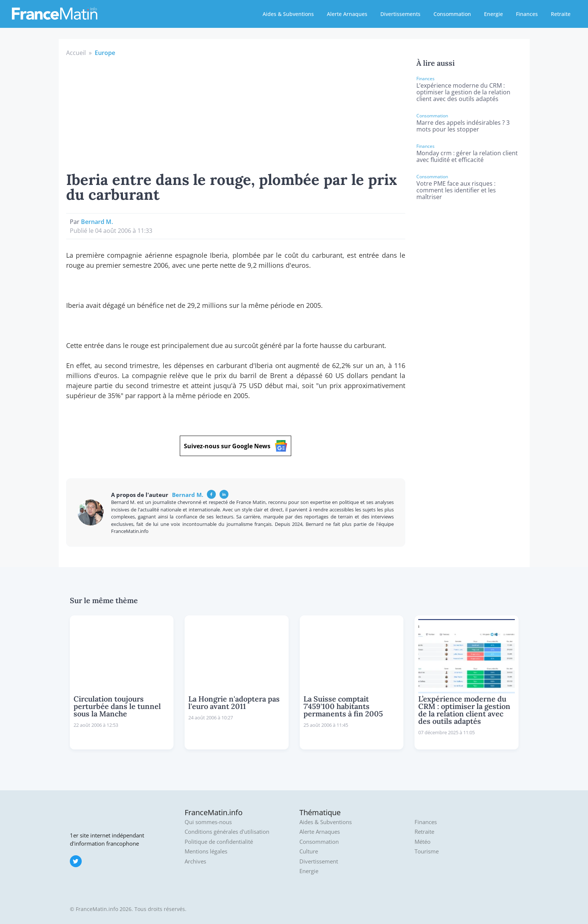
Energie (493, 14)
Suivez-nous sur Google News (235, 446)
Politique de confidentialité (219, 842)
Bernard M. (97, 222)
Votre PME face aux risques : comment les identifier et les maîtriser (456, 190)
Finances (527, 14)
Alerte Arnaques (347, 14)
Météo (423, 842)
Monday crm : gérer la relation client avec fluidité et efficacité (467, 156)
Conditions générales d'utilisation (227, 832)
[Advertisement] (236, 113)
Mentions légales (206, 851)
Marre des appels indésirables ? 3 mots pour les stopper (463, 126)
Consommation (452, 14)
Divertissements (400, 14)
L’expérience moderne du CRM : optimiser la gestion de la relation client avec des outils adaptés (463, 92)
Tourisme (427, 851)
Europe (105, 53)
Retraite (561, 14)
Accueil (76, 53)
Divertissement (319, 861)
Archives (195, 861)
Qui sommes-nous (208, 822)
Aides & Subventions (288, 14)
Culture (309, 851)
